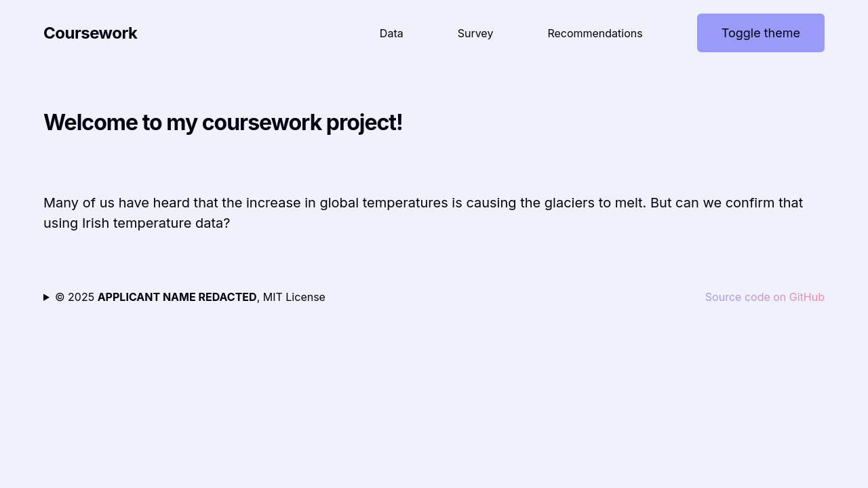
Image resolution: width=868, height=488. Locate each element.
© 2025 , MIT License (190, 297)
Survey (476, 33)
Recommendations (595, 33)
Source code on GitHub (765, 297)
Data (392, 33)
